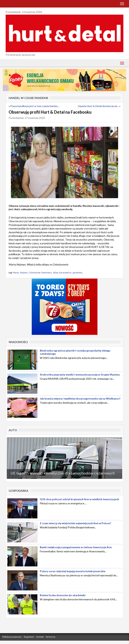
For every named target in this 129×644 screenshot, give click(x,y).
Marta (16, 273)
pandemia (77, 273)
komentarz (47, 273)
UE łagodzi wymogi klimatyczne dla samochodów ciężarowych (63, 473)
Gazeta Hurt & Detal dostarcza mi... (98, 106)
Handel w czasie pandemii (28, 98)
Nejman (24, 273)
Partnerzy (51, 637)
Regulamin (29, 637)
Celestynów (35, 273)
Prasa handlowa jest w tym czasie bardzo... (35, 106)
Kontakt (40, 637)
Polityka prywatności (12, 637)
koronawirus (65, 273)
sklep (56, 273)
